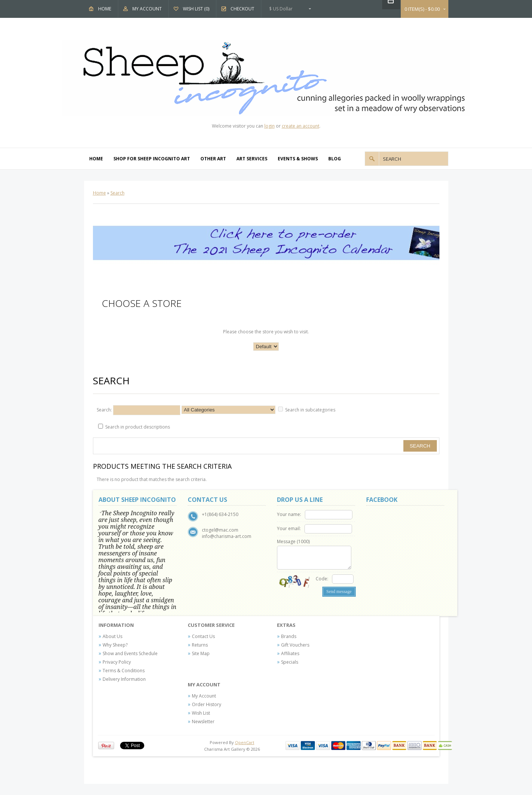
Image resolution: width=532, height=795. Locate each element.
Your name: (289, 514)
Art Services (252, 159)
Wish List (201, 713)
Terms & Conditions (124, 671)
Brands (289, 636)
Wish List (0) (196, 9)
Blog (335, 159)
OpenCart (245, 742)
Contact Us (203, 636)
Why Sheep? (115, 645)
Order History (207, 704)
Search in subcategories (310, 410)
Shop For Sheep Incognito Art (152, 159)
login (270, 126)
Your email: (289, 528)
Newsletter (203, 722)
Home (105, 9)
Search (117, 193)
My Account (147, 9)
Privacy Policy (117, 662)
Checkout (242, 9)
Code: (322, 579)
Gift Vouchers (295, 645)
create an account (301, 126)
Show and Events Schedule (130, 653)
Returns (200, 645)
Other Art (213, 159)
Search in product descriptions (138, 427)
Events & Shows (298, 159)
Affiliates (290, 653)
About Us (112, 636)
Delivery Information (124, 679)
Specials (290, 662)
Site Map (201, 653)
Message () (293, 541)
